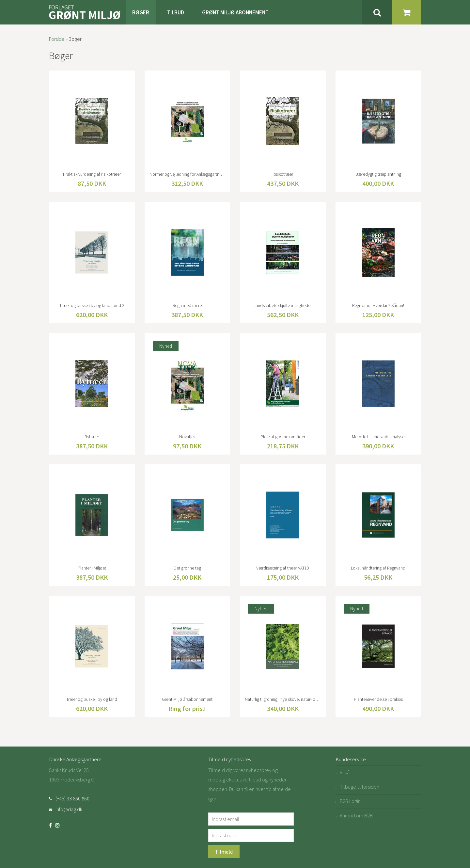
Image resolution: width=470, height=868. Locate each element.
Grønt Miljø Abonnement (235, 12)
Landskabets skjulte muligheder (283, 305)
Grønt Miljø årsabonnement (187, 699)
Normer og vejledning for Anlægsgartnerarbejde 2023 (188, 174)
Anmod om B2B (356, 815)
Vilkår (345, 772)
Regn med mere (187, 305)
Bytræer (92, 437)
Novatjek (187, 437)
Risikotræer (283, 174)
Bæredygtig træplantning (378, 174)
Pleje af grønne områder (283, 437)
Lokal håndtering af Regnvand (378, 568)
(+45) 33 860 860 (72, 798)
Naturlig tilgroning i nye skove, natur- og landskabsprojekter (283, 699)
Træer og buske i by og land (92, 699)
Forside (57, 39)
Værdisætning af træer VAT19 (283, 568)
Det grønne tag (187, 568)
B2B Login (350, 801)
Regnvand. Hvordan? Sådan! (378, 305)
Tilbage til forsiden (360, 787)
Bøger (141, 12)
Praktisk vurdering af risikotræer (92, 174)
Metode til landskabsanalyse (378, 437)
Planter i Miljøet (92, 568)
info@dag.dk (69, 809)
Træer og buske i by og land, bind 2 (92, 305)
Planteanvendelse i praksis (378, 699)
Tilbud (176, 12)
